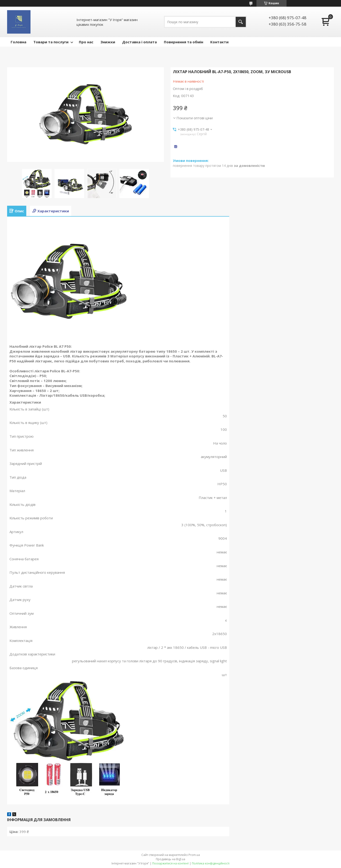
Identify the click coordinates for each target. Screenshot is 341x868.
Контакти (219, 42)
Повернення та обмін (184, 42)
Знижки (108, 42)
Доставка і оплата (139, 42)
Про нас (86, 42)
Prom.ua (194, 855)
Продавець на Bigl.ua (170, 859)
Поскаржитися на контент (170, 863)
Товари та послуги (51, 42)
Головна (18, 42)
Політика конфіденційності (211, 863)
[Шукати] (241, 22)
